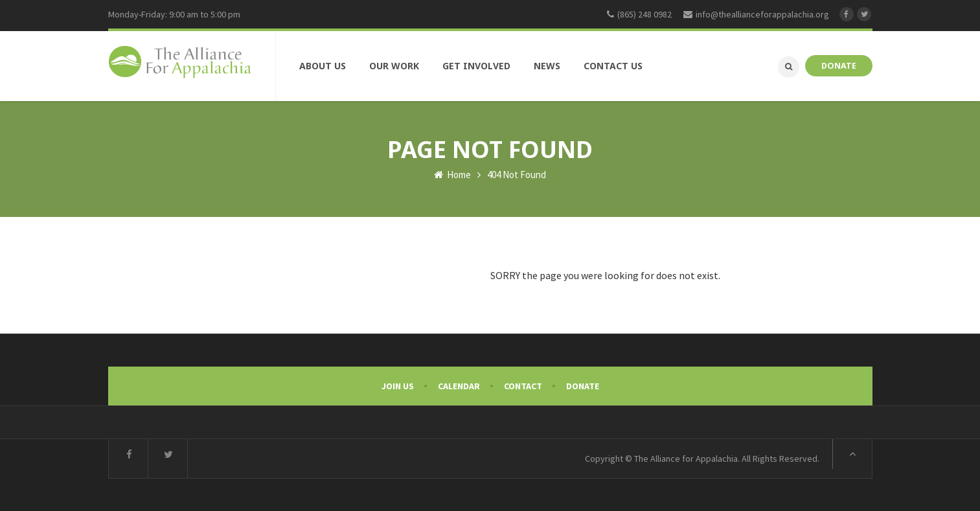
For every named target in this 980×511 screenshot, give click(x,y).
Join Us (398, 386)
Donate (583, 386)
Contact (523, 386)
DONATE (839, 66)
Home (452, 175)
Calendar (459, 386)
